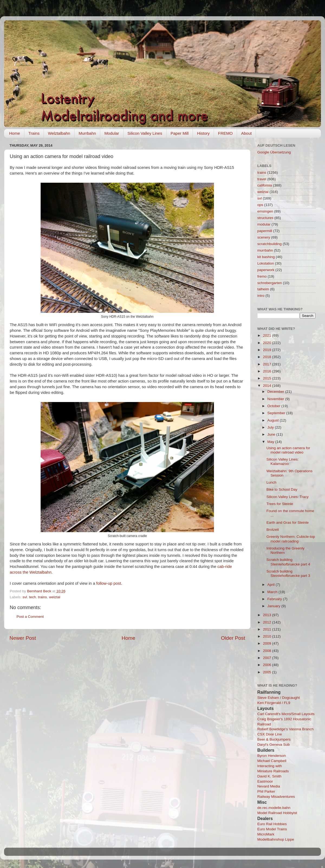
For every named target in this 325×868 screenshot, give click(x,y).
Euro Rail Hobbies (272, 824)
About (246, 133)
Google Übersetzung (274, 152)
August (274, 420)
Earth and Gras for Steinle (288, 523)
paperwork (266, 270)
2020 (268, 343)
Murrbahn (87, 133)
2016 (268, 371)
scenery (264, 237)
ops (260, 205)
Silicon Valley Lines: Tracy (288, 497)
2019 (268, 350)
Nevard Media (269, 786)
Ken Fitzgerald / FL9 (274, 703)
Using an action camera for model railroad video (288, 450)
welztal (55, 597)
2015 (268, 378)
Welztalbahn (59, 133)
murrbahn (265, 250)
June (272, 434)
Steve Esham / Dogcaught (279, 698)
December (276, 392)
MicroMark (266, 834)
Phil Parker (266, 791)
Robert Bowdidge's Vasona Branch (285, 729)
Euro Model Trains (272, 829)
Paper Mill (180, 133)
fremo (262, 276)
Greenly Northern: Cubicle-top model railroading (291, 539)
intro (261, 296)
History (203, 133)
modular (264, 224)
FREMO (225, 133)
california (265, 185)
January (274, 606)
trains (42, 597)
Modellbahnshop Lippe (276, 839)
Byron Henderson (272, 756)
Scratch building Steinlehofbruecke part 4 (288, 562)
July (271, 427)
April (272, 585)
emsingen (265, 211)
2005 (268, 672)
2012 (268, 622)
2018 (268, 357)
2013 (268, 615)
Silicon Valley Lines (145, 133)
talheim (263, 289)
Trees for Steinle (280, 504)
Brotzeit (273, 530)
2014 (268, 386)
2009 (268, 643)
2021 (268, 335)
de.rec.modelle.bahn (274, 808)
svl (25, 597)
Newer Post (23, 638)
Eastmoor (265, 781)
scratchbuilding (269, 244)
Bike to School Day (282, 489)
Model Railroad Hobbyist (277, 813)
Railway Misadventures (276, 797)
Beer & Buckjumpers (274, 739)
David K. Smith (269, 776)
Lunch (272, 482)
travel (262, 179)
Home (15, 133)
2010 (268, 636)
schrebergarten (270, 283)
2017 (268, 364)
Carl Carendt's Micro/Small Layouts (286, 714)
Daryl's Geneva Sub (274, 745)
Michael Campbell (272, 761)
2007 (268, 658)
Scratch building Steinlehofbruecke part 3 (288, 573)
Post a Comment (30, 617)
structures (265, 218)
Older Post (233, 638)
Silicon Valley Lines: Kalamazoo (283, 462)
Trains (34, 133)
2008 (268, 651)
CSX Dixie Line (270, 734)
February (275, 599)
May (271, 442)
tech (32, 597)
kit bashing (266, 257)
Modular (112, 133)
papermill (265, 231)
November (276, 399)
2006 (268, 665)
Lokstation (266, 263)
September (277, 413)
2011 (268, 629)
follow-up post (109, 583)
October (274, 406)
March (273, 592)
